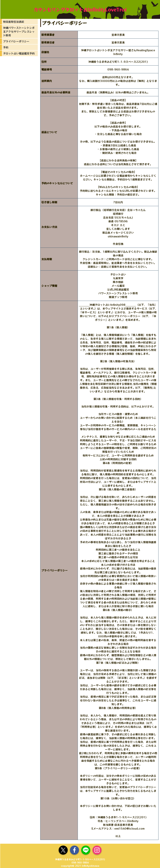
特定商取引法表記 (14, 22)
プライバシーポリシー (16, 41)
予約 (6, 47)
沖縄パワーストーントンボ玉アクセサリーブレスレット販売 (19, 31)
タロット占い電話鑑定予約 (19, 53)
